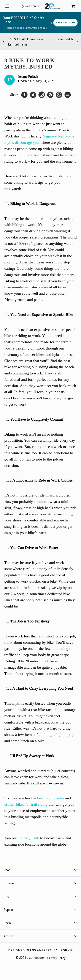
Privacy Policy (56, 958)
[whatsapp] (59, 95)
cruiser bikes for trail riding (26, 804)
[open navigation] (7, 6)
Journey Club (29, 838)
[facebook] (24, 95)
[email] (68, 95)
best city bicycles (51, 798)
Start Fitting (65, 22)
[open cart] (74, 6)
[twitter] (33, 95)
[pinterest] (50, 95)
